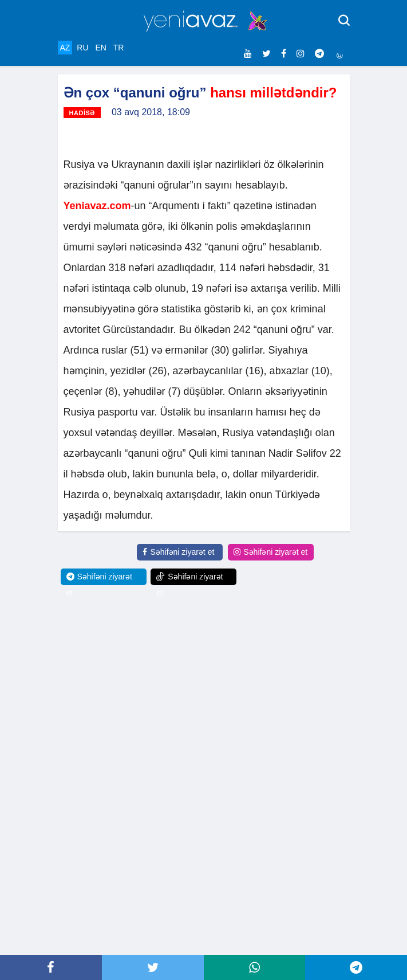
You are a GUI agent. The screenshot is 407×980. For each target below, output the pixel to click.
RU (82, 48)
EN (100, 48)
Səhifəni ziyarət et (178, 552)
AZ (65, 48)
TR (119, 48)
